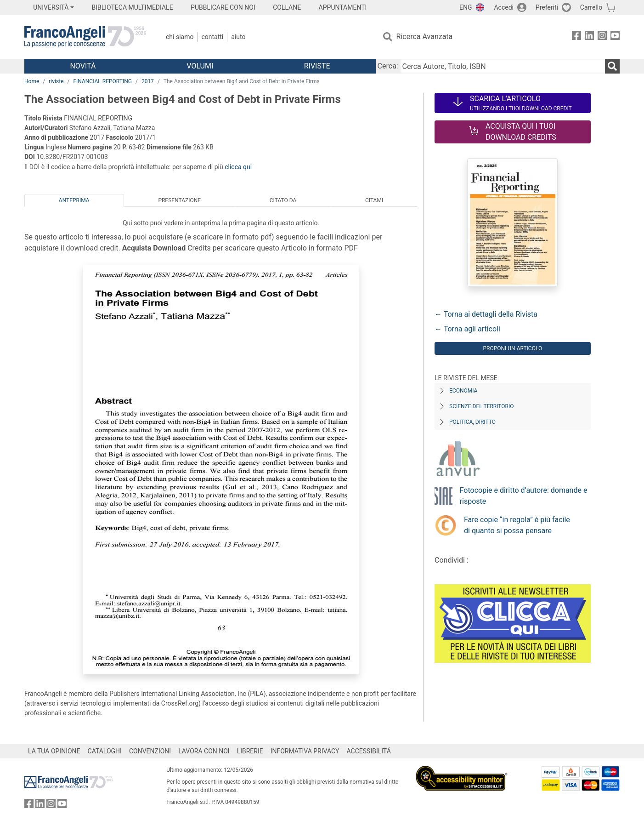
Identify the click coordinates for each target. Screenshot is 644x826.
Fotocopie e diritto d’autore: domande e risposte (524, 496)
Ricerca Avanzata (425, 37)
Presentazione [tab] (179, 200)
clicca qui (238, 167)
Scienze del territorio (482, 406)
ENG (466, 7)
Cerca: (388, 66)
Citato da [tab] (283, 200)
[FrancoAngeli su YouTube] (615, 37)
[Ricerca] (612, 66)
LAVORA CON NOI (204, 751)
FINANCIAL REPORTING (102, 81)
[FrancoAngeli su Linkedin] (589, 37)
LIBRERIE (250, 751)
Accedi (504, 7)
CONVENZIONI (150, 751)
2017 (148, 81)
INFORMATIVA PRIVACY (305, 751)
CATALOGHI (105, 751)
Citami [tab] (374, 200)
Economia (463, 391)
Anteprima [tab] (74, 200)
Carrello (591, 7)
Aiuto (238, 37)
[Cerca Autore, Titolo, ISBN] (503, 66)
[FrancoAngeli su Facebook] (576, 37)
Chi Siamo (180, 37)
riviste (56, 81)
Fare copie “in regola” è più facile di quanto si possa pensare (517, 525)
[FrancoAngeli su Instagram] (602, 37)
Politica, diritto (472, 422)
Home (32, 81)
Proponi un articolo (512, 348)
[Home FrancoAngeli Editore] (85, 37)
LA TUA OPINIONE (54, 751)
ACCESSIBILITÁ (369, 751)
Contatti (212, 37)
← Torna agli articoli (467, 329)
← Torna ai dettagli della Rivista (486, 314)
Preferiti (547, 7)
